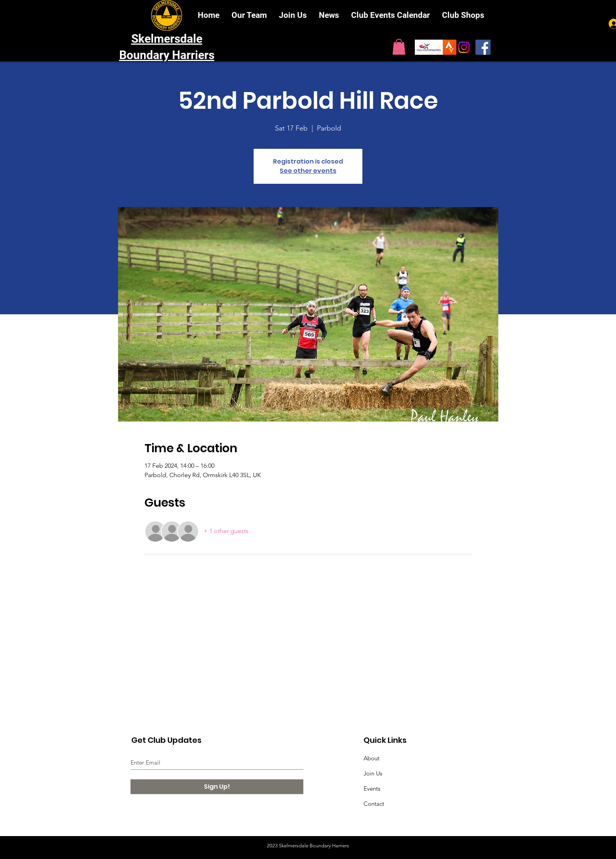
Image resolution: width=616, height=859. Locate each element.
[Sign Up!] (217, 787)
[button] (399, 47)
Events (372, 788)
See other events (308, 171)
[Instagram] (464, 47)
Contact (374, 804)
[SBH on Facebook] (483, 47)
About (372, 758)
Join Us (373, 773)
